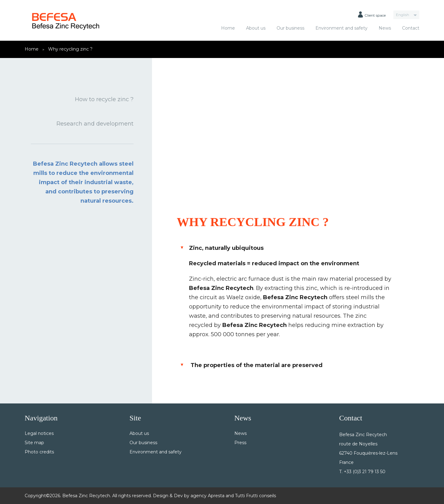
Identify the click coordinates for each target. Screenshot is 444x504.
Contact (411, 28)
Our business (290, 28)
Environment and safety (341, 28)
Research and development (95, 124)
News (385, 28)
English (403, 15)
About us (256, 28)
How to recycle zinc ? (104, 99)
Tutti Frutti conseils (255, 496)
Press (240, 443)
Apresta (216, 496)
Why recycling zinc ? (70, 49)
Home (228, 28)
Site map (34, 443)
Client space (372, 14)
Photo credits (39, 452)
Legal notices (39, 433)
